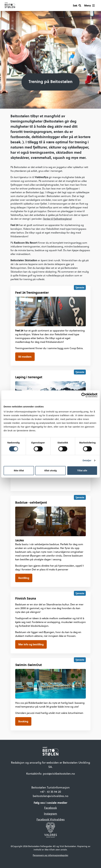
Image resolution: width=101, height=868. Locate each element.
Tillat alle (82, 470)
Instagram (50, 814)
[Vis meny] (89, 6)
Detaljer (87, 460)
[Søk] (77, 6)
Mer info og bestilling (31, 644)
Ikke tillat (19, 470)
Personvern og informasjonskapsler (50, 855)
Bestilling (24, 578)
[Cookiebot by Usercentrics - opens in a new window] (84, 395)
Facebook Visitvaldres (51, 819)
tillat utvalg (50, 470)
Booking (23, 721)
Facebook (50, 808)
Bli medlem (25, 357)
